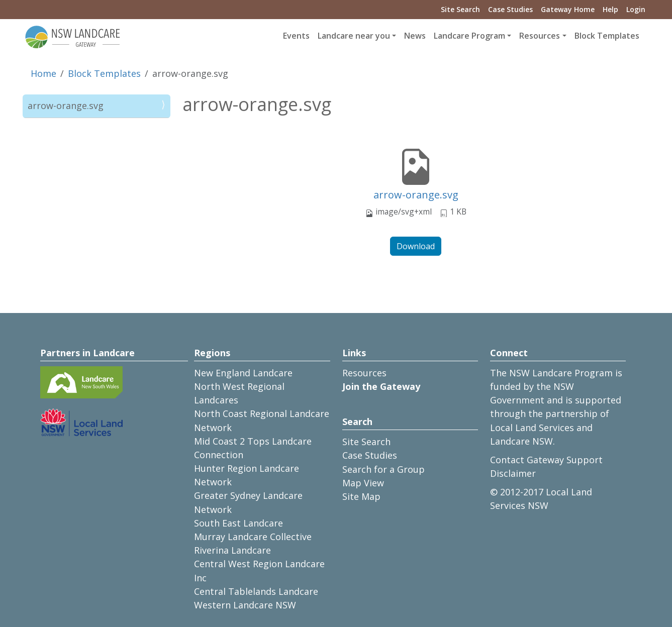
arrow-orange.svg (416, 195)
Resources (364, 373)
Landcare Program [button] (469, 36)
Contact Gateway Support (546, 460)
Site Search (460, 9)
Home (43, 73)
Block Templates (607, 36)
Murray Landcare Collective (253, 537)
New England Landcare (243, 373)
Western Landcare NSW (245, 605)
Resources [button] (540, 36)
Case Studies (510, 9)
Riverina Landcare (232, 550)
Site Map (361, 496)
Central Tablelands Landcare (256, 591)
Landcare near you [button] (354, 36)
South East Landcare (238, 523)
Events (296, 36)
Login (636, 9)
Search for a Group (383, 469)
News (415, 36)
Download (416, 246)
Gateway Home (568, 9)
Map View (363, 483)
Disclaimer (513, 473)
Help (610, 9)
